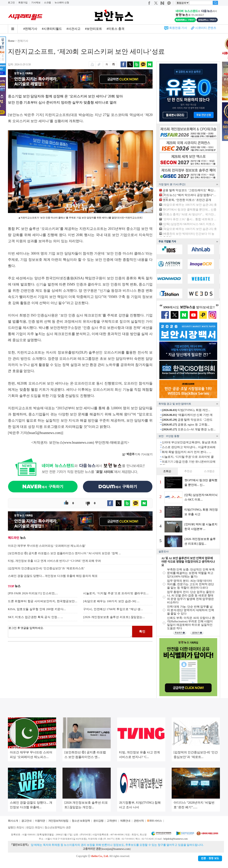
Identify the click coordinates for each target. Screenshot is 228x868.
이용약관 (40, 821)
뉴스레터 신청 (62, 3)
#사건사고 (73, 29)
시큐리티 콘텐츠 (206, 28)
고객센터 (112, 821)
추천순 (188, 471)
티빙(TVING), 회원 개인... (186, 410)
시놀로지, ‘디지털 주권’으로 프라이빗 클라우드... (116, 593)
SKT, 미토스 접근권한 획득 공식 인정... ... (35, 617)
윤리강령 (98, 821)
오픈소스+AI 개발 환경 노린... (189, 429)
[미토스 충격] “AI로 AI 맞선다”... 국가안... (189, 214)
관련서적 (139, 821)
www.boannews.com (79, 443)
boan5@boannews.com (45, 433)
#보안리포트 (94, 29)
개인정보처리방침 (58, 821)
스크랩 (47, 3)
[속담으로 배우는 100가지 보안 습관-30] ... (111, 601)
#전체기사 (30, 29)
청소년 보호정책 (81, 821)
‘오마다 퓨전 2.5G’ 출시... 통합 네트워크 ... (189, 219)
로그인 (11, 3)
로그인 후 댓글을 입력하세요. (70, 632)
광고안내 (26, 821)
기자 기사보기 (137, 454)
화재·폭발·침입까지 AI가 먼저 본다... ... (187, 452)
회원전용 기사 (178, 28)
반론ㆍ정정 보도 (210, 858)
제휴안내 (125, 821)
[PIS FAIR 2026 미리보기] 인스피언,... (33, 593)
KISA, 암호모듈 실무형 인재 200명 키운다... (37, 609)
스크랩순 (209, 471)
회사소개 (13, 821)
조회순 (167, 471)
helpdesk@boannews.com (175, 839)
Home (11, 41)
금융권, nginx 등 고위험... (186, 425)
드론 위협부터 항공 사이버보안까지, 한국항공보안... (43, 601)
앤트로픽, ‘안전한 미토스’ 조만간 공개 (187, 200)
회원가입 (23, 3)
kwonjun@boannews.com (116, 849)
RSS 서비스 (156, 821)
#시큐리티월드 (52, 29)
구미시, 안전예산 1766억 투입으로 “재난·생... (113, 609)
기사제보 (36, 3)
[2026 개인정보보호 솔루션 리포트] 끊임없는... (114, 617)
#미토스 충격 (116, 29)
